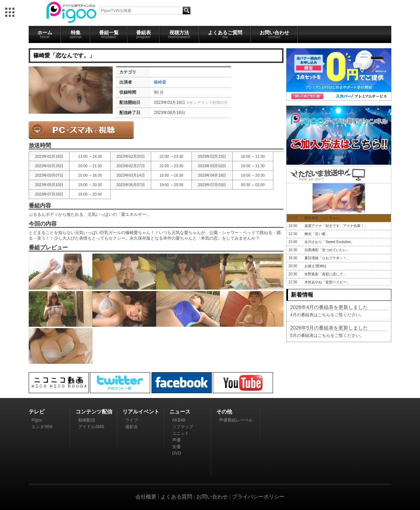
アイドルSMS (91, 427)
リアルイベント (141, 412)
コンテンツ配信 (94, 412)
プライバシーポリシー (258, 497)
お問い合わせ (274, 34)
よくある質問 (176, 497)
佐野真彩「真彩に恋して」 (325, 274)
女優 (176, 447)
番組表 (143, 34)
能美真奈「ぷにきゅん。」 (325, 218)
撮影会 (132, 427)
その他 (224, 412)
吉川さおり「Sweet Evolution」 (329, 242)
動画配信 (87, 420)
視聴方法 (179, 34)
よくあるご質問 (225, 34)
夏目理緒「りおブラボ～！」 (327, 258)
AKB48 (179, 420)
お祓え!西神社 (316, 266)
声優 (176, 440)
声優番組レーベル (236, 420)
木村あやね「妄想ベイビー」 (327, 282)
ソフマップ (183, 427)
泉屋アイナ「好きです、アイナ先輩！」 (336, 226)
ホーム (45, 34)
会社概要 (146, 497)
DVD (177, 453)
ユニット (181, 433)
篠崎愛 (160, 82)
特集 (76, 34)
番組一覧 (109, 34)
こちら (324, 315)
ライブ (132, 420)
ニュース (180, 412)
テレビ (37, 412)
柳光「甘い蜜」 (317, 234)
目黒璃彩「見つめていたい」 (327, 250)
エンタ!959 (42, 427)
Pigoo (37, 420)
